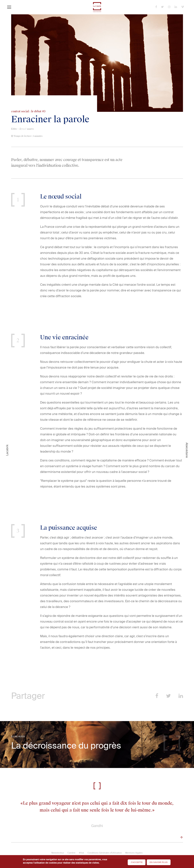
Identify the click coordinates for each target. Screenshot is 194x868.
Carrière (71, 853)
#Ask (81, 853)
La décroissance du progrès (66, 746)
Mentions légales (134, 853)
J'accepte (137, 862)
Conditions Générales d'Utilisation (105, 853)
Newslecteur (58, 853)
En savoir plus (159, 862)
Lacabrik (7, 450)
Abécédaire (187, 450)
